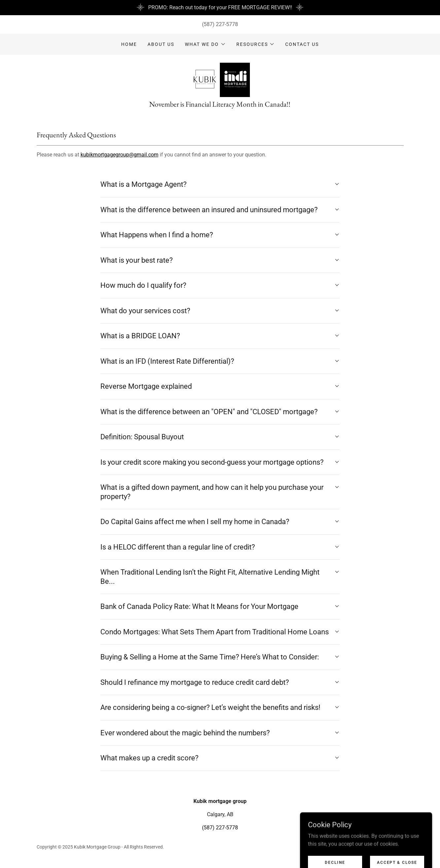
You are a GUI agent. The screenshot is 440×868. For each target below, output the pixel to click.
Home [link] (129, 44)
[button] (205, 44)
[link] (220, 79)
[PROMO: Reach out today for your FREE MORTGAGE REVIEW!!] (220, 8)
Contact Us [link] (302, 44)
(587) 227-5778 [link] (220, 24)
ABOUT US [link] (161, 44)
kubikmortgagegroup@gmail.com (119, 155)
